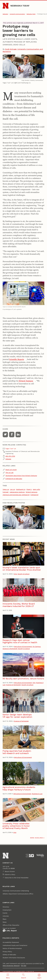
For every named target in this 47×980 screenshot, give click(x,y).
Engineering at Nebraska (14, 479)
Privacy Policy (7, 952)
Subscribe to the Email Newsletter (17, 878)
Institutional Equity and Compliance (15, 945)
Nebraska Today (20, 6)
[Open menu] (8, 976)
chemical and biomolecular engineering (16, 495)
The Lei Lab (9, 473)
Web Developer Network (11, 966)
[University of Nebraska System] (40, 856)
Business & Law (37, 794)
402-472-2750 (10, 456)
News (5, 922)
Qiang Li (29, 489)
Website (8, 459)
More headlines (37, 838)
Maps (5, 919)
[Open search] (23, 976)
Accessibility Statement (11, 942)
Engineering (34, 495)
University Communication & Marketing (16, 891)
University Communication (17, 14)
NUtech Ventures (26, 381)
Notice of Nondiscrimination (12, 948)
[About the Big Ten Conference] (30, 856)
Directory (6, 907)
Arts (15, 574)
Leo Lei (13, 489)
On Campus (37, 647)
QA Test (24, 966)
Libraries (6, 916)
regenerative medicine (17, 492)
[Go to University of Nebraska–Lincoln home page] (6, 6)
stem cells (36, 489)
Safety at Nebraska (9, 955)
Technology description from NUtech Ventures (21, 476)
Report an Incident (10, 930)
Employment (7, 910)
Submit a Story (10, 875)
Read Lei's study (11, 470)
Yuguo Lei (6, 489)
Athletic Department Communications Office (18, 894)
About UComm (10, 872)
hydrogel (6, 492)
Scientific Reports (17, 359)
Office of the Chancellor (11, 925)
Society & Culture (24, 574)
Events (5, 913)
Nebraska (5, 14)
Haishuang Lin (21, 489)
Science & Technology (10, 649)
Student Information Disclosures (14, 958)
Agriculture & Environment (23, 647)
